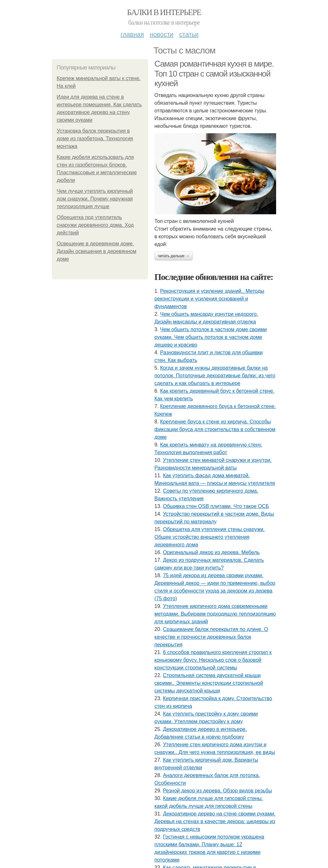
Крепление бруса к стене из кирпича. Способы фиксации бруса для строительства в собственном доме (215, 429)
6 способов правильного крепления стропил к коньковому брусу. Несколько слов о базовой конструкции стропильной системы (213, 660)
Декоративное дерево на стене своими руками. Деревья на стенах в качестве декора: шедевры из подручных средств (215, 821)
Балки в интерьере (164, 12)
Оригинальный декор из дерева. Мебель (211, 552)
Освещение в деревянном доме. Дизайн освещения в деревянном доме (97, 251)
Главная (132, 34)
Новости (161, 34)
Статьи (189, 34)
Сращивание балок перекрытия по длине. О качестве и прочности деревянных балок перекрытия (211, 637)
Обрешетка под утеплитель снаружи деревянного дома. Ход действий (95, 225)
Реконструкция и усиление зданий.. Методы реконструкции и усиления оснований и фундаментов (209, 299)
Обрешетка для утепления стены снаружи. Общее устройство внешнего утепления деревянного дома (209, 537)
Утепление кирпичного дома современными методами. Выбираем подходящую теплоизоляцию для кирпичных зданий (215, 614)
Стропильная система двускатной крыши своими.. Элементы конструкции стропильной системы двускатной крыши (209, 683)
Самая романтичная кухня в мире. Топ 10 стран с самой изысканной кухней (214, 74)
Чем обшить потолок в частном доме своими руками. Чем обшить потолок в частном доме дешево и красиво (211, 337)
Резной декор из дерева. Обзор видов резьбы (218, 791)
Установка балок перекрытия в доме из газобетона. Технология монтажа (95, 139)
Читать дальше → (174, 256)
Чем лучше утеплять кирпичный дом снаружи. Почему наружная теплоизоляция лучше (95, 199)
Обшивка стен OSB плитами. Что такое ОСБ (216, 506)
